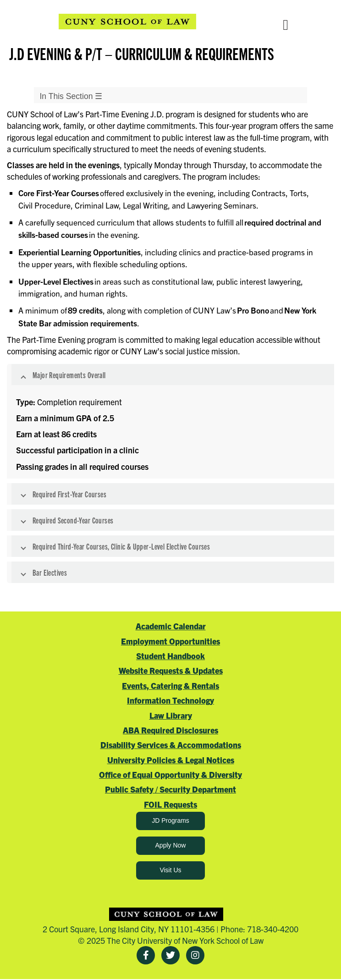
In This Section (71, 96)
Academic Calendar (171, 626)
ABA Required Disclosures (170, 730)
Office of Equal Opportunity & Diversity (170, 774)
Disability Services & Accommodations (171, 745)
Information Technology (170, 700)
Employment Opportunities (170, 641)
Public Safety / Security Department (170, 789)
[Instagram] (195, 955)
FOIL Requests (170, 804)
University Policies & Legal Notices (171, 760)
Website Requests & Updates (171, 670)
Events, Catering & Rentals (170, 685)
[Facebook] (146, 955)
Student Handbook (170, 656)
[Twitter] (170, 955)
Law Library (171, 715)
